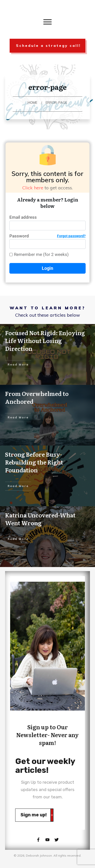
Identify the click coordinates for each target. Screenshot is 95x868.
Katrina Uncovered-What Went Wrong (40, 519)
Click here (33, 188)
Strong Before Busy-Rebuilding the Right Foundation (34, 462)
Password (48, 236)
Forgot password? (71, 236)
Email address (23, 217)
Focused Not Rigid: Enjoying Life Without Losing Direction (45, 341)
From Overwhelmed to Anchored (37, 397)
